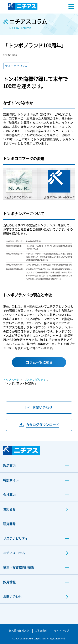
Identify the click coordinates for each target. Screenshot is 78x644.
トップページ (11, 379)
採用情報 (9, 582)
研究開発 (9, 524)
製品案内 (9, 465)
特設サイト (11, 480)
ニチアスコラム (14, 553)
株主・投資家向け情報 (19, 567)
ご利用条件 (41, 631)
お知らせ (9, 509)
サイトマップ (62, 631)
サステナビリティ (35, 379)
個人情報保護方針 (19, 631)
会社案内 (9, 495)
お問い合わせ (12, 596)
